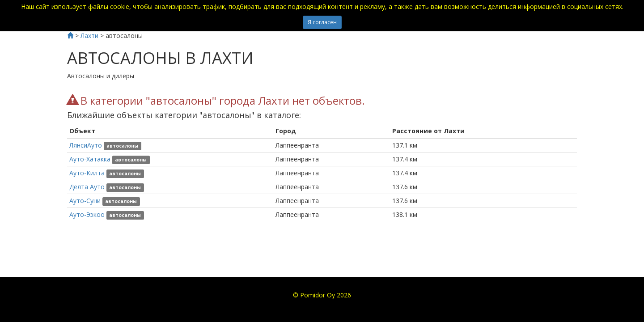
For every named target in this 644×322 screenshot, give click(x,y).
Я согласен (322, 22)
